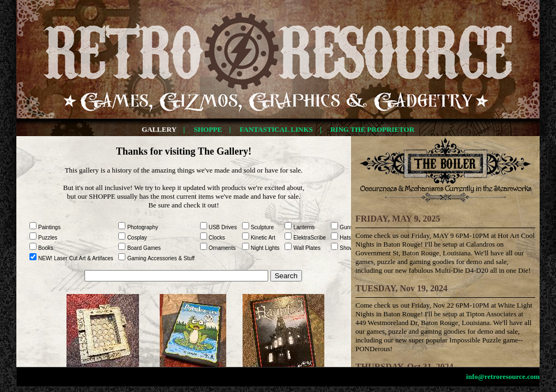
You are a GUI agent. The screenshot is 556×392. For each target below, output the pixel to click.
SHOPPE (208, 129)
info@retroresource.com (503, 376)
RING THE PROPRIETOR (372, 129)
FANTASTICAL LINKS (276, 129)
